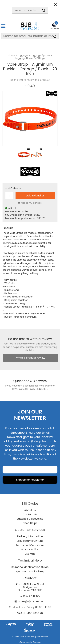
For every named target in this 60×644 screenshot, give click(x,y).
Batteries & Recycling (30, 519)
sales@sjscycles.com (32, 601)
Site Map (30, 554)
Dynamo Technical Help (30, 572)
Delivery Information (30, 536)
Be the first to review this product (30, 80)
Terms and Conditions (30, 545)
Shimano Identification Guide (30, 567)
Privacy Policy (30, 549)
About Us (30, 510)
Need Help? (30, 523)
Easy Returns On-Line (30, 541)
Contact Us (30, 514)
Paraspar (37, 642)
